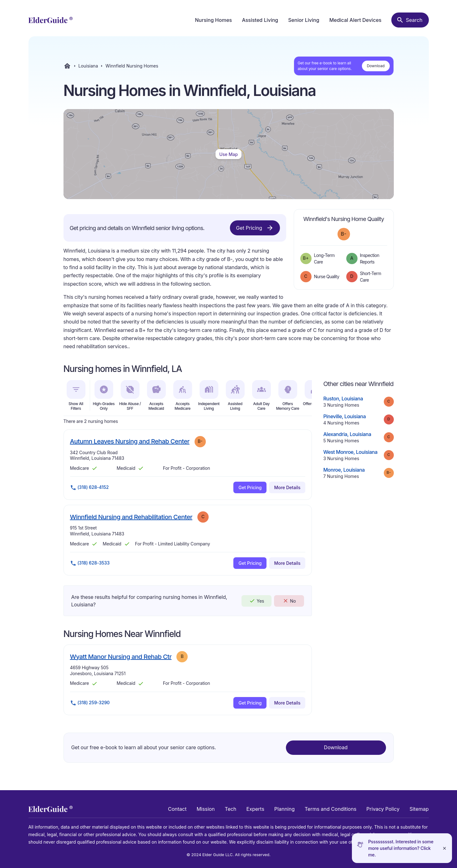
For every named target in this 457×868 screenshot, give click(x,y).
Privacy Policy (383, 809)
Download (376, 66)
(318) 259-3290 (90, 703)
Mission (206, 809)
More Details (287, 487)
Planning (284, 809)
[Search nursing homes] (410, 20)
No (289, 601)
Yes (256, 601)
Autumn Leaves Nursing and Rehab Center (130, 441)
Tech (231, 809)
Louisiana (88, 66)
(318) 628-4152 (89, 488)
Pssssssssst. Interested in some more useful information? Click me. (401, 848)
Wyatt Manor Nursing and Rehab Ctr (121, 657)
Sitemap (419, 809)
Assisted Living (260, 20)
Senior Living (304, 20)
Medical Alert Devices (355, 20)
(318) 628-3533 (90, 563)
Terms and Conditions (330, 809)
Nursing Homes (213, 20)
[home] (51, 20)
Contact (177, 809)
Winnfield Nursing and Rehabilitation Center (131, 517)
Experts (255, 809)
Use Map (228, 154)
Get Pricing (255, 228)
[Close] (444, 848)
